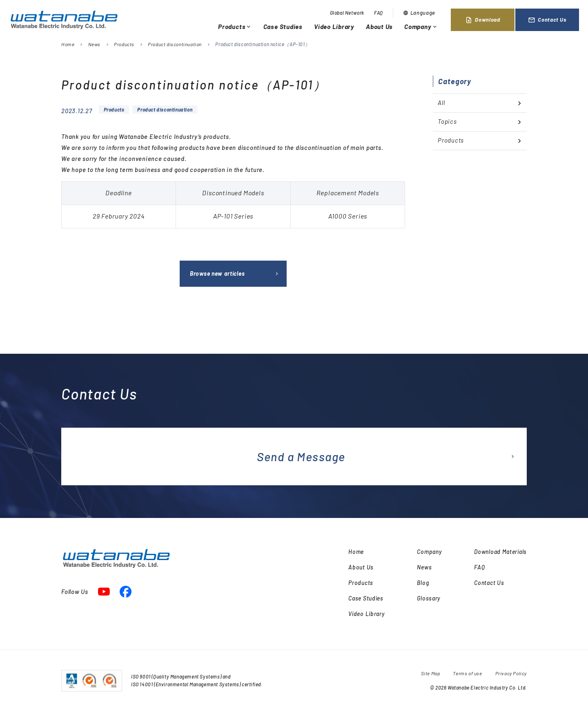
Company (421, 27)
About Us (379, 27)
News (94, 44)
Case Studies (283, 27)
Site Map (431, 673)
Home (68, 44)
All (441, 103)
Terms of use (467, 673)
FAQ (379, 13)
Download (482, 20)
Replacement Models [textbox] (348, 193)
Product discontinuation (175, 44)
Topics (447, 121)
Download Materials (500, 552)
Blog (423, 583)
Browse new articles (217, 273)
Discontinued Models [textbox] (233, 193)
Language (419, 13)
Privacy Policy (511, 673)
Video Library (334, 27)
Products (235, 27)
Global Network (347, 13)
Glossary (429, 598)
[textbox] (233, 216)
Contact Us (547, 20)
